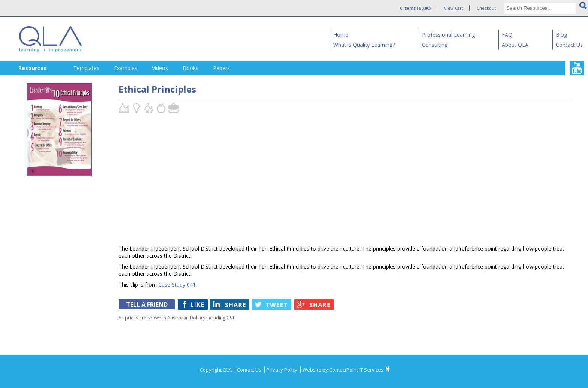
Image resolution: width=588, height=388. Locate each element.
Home (341, 35)
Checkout (486, 8)
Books (190, 68)
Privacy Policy (283, 370)
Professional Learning (448, 35)
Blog (561, 35)
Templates (86, 68)
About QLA (515, 45)
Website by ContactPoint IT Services (343, 370)
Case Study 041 (177, 284)
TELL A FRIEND (147, 304)
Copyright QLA (216, 370)
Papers (221, 68)
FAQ (507, 35)
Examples (126, 68)
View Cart (454, 8)
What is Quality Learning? (364, 45)
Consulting (435, 45)
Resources (32, 68)
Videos (160, 68)
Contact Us (569, 45)
